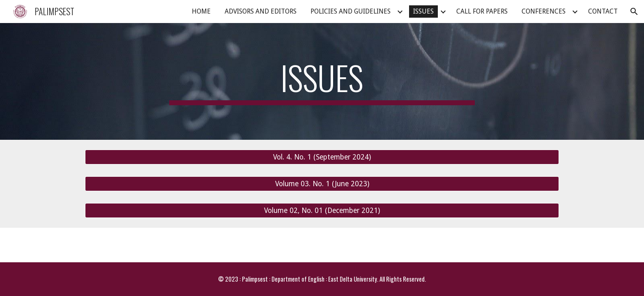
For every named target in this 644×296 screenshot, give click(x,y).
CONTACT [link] (603, 11)
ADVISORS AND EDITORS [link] (261, 11)
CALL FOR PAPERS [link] (482, 11)
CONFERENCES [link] (544, 11)
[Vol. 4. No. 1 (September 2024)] (322, 157)
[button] (634, 12)
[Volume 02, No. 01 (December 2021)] (322, 210)
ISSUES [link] (423, 11)
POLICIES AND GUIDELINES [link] (351, 11)
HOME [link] (201, 11)
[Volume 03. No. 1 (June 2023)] (322, 184)
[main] (322, 81)
